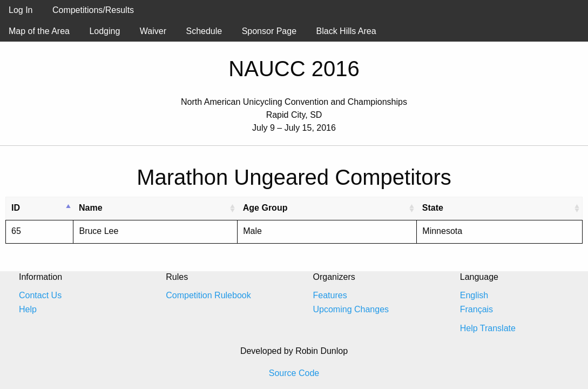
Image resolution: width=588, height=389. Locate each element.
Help (28, 309)
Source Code (294, 373)
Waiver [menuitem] (153, 31)
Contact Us (40, 295)
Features (330, 295)
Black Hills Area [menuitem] (346, 31)
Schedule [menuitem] (204, 31)
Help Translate (488, 328)
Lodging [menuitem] (104, 31)
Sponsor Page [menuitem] (269, 31)
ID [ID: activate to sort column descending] (16, 208)
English (474, 295)
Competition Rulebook (208, 295)
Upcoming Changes (351, 309)
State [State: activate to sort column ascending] (433, 208)
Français (477, 309)
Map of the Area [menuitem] (39, 31)
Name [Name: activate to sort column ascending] (91, 208)
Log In (21, 10)
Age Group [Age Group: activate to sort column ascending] (265, 208)
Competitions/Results (93, 10)
